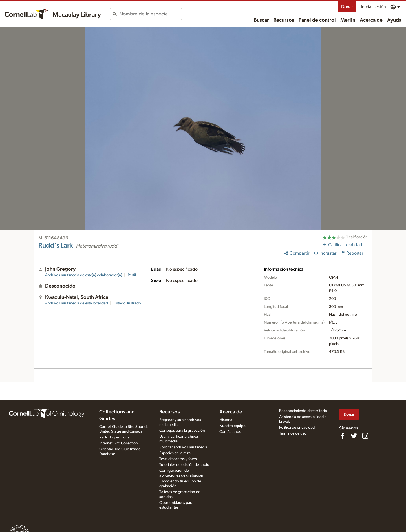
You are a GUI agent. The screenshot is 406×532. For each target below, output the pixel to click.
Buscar (261, 20)
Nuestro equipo (232, 426)
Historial (226, 420)
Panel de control (317, 20)
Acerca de (371, 20)
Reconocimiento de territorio (303, 411)
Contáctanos (230, 432)
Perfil (132, 275)
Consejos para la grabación (182, 431)
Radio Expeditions (114, 437)
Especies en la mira (175, 453)
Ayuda (394, 20)
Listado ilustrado (127, 303)
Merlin (348, 20)
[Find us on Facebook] (343, 436)
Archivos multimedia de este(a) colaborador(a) (84, 275)
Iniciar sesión (373, 7)
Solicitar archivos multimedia (183, 447)
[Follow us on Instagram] (365, 436)
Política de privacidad (297, 428)
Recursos (284, 20)
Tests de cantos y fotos (178, 459)
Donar (347, 7)
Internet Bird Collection (119, 443)
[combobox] (150, 14)
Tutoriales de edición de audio (184, 465)
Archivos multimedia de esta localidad (77, 303)
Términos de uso (293, 433)
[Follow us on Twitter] (354, 436)
